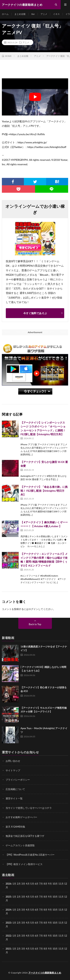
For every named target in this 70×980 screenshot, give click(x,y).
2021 (8, 949)
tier (33, 14)
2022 (8, 936)
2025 (8, 897)
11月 (61, 897)
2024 (8, 910)
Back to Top (35, 624)
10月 (55, 897)
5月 (32, 897)
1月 (14, 884)
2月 (19, 884)
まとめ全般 (20, 14)
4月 (28, 884)
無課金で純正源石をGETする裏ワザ (25, 836)
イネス (56, 14)
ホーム (5, 14)
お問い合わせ (13, 761)
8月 (46, 897)
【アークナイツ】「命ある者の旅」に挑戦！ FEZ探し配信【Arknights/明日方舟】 (44, 491)
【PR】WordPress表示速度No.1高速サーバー (30, 855)
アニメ (44, 14)
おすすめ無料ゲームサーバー (21, 817)
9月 (50, 897)
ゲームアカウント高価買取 (20, 845)
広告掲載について (15, 789)
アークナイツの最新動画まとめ (45, 973)
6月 (37, 897)
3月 (23, 884)
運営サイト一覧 (14, 798)
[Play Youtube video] (35, 97)
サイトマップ (13, 770)
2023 (8, 923)
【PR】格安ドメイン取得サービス (24, 864)
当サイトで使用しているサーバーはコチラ (29, 808)
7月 (41, 897)
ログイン (33, 609)
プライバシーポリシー (18, 780)
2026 (8, 884)
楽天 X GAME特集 (15, 827)
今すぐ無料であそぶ (35, 313)
